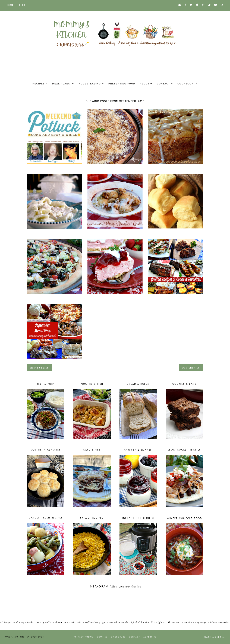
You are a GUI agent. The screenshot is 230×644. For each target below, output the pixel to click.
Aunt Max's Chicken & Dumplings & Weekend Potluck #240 (55, 230)
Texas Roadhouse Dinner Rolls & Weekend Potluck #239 (175, 230)
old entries (191, 368)
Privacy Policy (84, 637)
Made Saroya (214, 637)
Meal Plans (60, 84)
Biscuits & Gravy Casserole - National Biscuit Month (115, 230)
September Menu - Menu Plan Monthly (55, 360)
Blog (22, 5)
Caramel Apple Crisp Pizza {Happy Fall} (115, 165)
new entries (39, 368)
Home (10, 5)
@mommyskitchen (130, 586)
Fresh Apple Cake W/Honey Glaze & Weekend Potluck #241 (175, 165)
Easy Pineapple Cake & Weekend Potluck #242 (55, 165)
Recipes (36, 84)
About (146, 84)
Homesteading (89, 84)
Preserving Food (122, 84)
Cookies (102, 637)
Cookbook (189, 84)
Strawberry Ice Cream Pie (115, 295)
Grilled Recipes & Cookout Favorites (175, 295)
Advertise (150, 637)
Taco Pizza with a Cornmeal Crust (55, 295)
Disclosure (118, 637)
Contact (166, 84)
